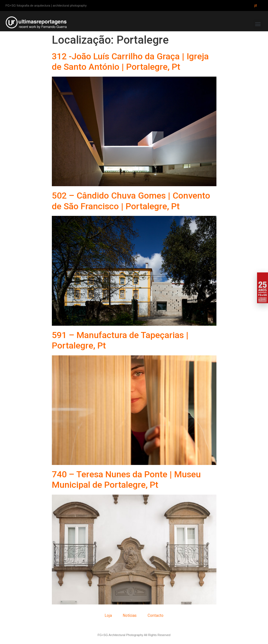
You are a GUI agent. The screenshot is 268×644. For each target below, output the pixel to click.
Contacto (156, 615)
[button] (258, 24)
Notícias (130, 615)
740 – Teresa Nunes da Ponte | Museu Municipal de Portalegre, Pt (126, 479)
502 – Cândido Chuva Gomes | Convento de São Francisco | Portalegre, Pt (131, 201)
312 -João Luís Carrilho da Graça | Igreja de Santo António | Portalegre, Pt (130, 62)
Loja (108, 615)
